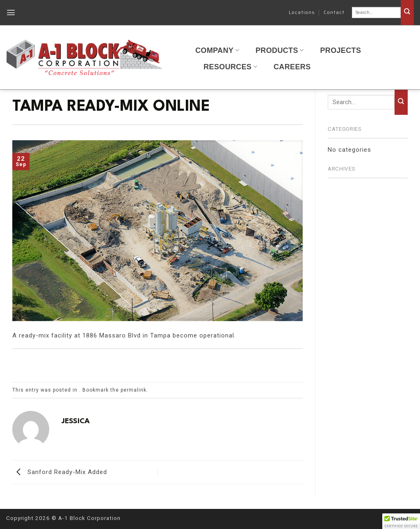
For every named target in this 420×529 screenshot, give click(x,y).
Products (280, 50)
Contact (334, 12)
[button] (11, 13)
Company (217, 50)
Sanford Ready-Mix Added (60, 472)
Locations (302, 12)
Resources (230, 67)
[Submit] (407, 13)
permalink (134, 390)
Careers (292, 67)
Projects (340, 50)
